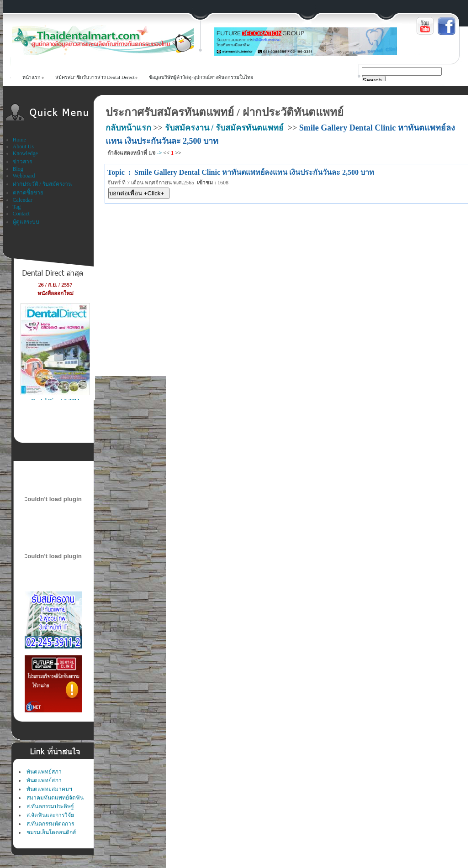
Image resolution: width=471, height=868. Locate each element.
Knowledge (25, 153)
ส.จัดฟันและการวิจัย (50, 815)
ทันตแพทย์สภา (44, 772)
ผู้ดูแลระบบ (26, 222)
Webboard (24, 176)
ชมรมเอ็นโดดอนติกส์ (51, 832)
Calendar (23, 200)
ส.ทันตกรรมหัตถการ (50, 824)
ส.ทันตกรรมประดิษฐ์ (50, 806)
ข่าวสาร (22, 162)
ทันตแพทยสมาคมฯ (49, 789)
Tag (17, 207)
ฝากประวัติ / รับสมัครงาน (42, 184)
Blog (18, 169)
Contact (21, 214)
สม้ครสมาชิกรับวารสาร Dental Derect (95, 77)
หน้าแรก (32, 77)
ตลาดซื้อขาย (28, 193)
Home (19, 140)
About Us (23, 146)
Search (372, 80)
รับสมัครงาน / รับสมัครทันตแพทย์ (224, 128)
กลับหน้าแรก (128, 128)
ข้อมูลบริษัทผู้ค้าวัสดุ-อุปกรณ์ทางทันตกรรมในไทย (201, 77)
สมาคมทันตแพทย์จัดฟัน (55, 798)
